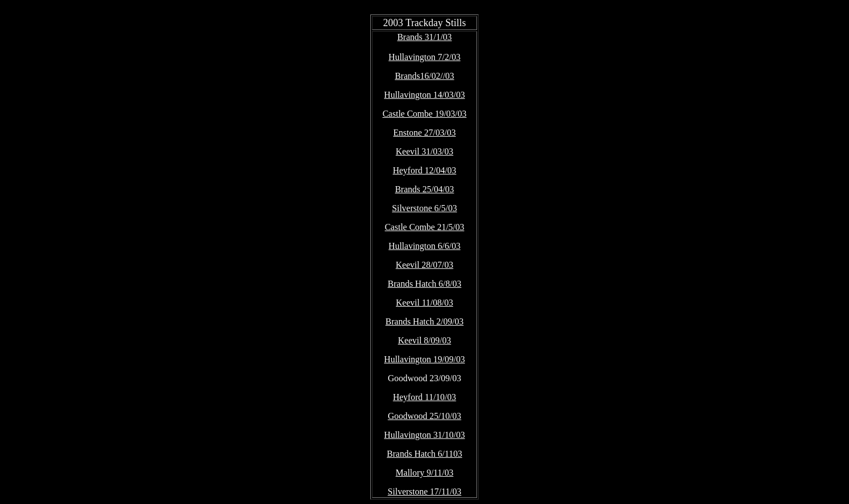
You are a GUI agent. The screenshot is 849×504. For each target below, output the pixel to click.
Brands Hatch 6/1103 (424, 454)
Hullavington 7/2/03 (424, 57)
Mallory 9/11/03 (425, 473)
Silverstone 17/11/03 (424, 491)
